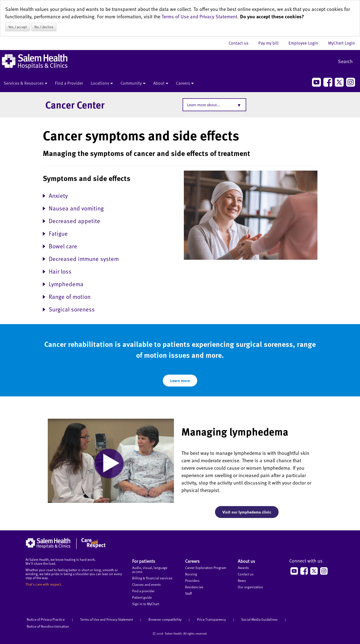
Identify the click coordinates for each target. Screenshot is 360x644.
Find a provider (143, 591)
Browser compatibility (165, 619)
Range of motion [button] (70, 296)
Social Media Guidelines (259, 619)
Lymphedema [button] (66, 284)
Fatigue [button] (58, 233)
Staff (188, 593)
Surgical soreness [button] (72, 309)
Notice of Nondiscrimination (48, 626)
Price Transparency (211, 619)
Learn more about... (204, 105)
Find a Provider (69, 83)
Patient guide (142, 597)
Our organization (250, 587)
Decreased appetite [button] (74, 220)
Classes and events (146, 584)
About (161, 83)
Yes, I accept (18, 27)
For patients (144, 561)
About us (246, 561)
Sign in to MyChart (146, 604)
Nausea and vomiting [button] (76, 208)
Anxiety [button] (58, 195)
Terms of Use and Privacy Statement (199, 16)
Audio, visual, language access (150, 570)
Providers (192, 580)
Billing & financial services (152, 578)
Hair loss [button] (60, 271)
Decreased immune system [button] (84, 258)
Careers (185, 83)
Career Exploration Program (206, 568)
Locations (102, 83)
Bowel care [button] (63, 246)
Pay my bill (271, 43)
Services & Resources (25, 83)
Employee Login (306, 43)
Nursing (191, 574)
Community (133, 83)
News (242, 580)
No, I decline (44, 27)
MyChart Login (342, 43)
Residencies (194, 587)
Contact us (241, 43)
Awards (243, 568)
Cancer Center (75, 104)
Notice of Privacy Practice (46, 619)
